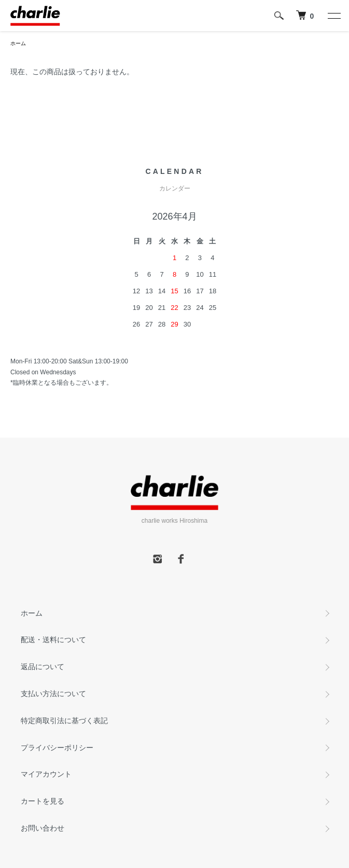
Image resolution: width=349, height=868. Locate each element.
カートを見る (43, 801)
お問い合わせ (43, 828)
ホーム (18, 43)
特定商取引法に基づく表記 (64, 721)
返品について (43, 667)
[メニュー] (333, 16)
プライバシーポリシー (57, 748)
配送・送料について (53, 640)
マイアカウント (46, 774)
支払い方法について (53, 694)
